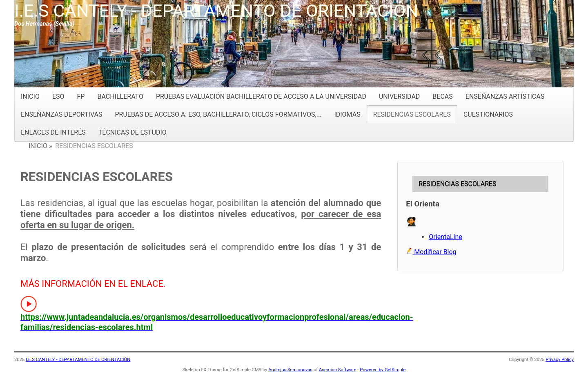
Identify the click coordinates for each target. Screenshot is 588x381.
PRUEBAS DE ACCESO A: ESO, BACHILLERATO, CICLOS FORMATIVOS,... (218, 114)
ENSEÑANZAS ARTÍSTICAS (505, 96)
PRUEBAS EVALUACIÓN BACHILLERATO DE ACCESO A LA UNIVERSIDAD (261, 96)
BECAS (442, 96)
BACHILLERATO (120, 96)
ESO (58, 96)
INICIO (30, 96)
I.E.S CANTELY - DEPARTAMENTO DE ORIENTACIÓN (216, 11)
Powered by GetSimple (383, 370)
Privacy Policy (560, 360)
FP (81, 96)
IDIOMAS (347, 114)
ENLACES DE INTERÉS (53, 132)
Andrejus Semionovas (290, 370)
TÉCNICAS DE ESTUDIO (133, 132)
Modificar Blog (431, 252)
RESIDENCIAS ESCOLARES (412, 114)
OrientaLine (445, 237)
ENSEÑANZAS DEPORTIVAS (61, 114)
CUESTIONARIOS (488, 114)
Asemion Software (338, 370)
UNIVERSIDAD (399, 96)
